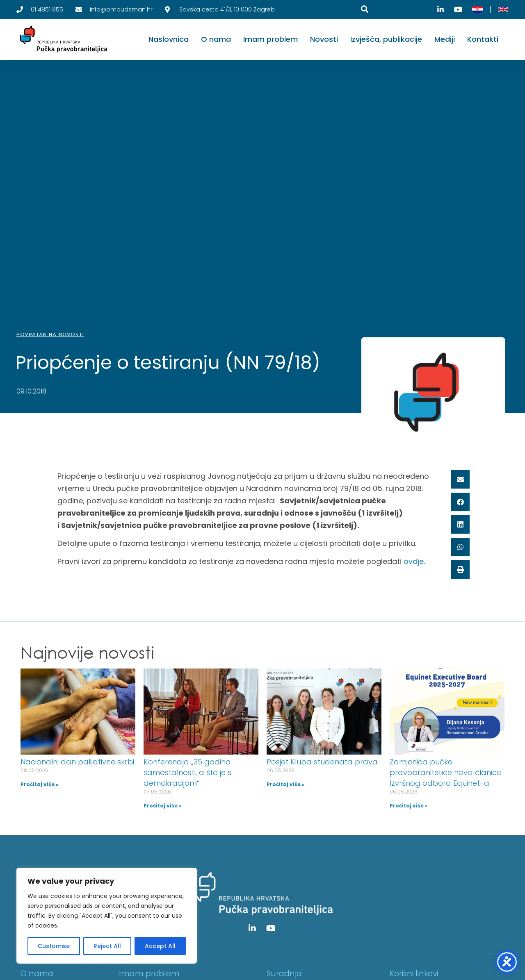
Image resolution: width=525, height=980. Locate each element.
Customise (54, 946)
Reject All (107, 946)
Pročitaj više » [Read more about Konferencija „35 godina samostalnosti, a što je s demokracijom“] (163, 806)
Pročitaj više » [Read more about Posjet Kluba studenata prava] (286, 784)
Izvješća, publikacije (386, 39)
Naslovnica (169, 39)
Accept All (160, 946)
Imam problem (270, 39)
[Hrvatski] (477, 9)
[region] (107, 916)
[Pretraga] (365, 9)
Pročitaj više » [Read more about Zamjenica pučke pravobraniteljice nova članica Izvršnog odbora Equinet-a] (409, 806)
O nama (216, 39)
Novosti (324, 39)
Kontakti (483, 39)
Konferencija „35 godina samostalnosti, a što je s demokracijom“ (187, 772)
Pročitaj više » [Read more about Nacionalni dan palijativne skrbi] (40, 784)
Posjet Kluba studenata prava (322, 762)
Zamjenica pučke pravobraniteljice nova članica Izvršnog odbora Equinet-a (446, 772)
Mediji (445, 39)
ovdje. (414, 561)
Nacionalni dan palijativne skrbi (77, 762)
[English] (503, 9)
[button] (460, 479)
